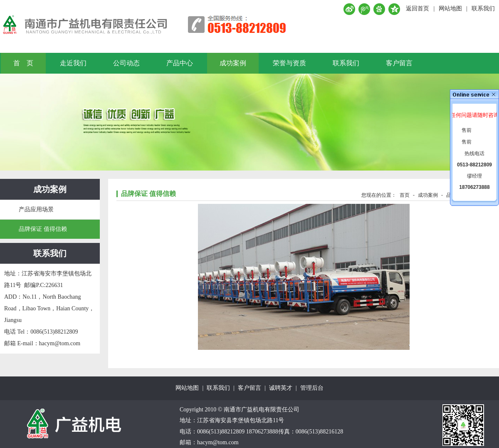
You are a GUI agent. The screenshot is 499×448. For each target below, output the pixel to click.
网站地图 (450, 9)
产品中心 (180, 63)
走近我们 (73, 63)
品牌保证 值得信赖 (43, 229)
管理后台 (312, 388)
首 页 (23, 63)
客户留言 (399, 63)
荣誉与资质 (289, 63)
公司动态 (126, 63)
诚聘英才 (281, 388)
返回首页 (417, 9)
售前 (467, 130)
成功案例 (233, 63)
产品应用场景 (36, 209)
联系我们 (483, 9)
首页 (405, 195)
